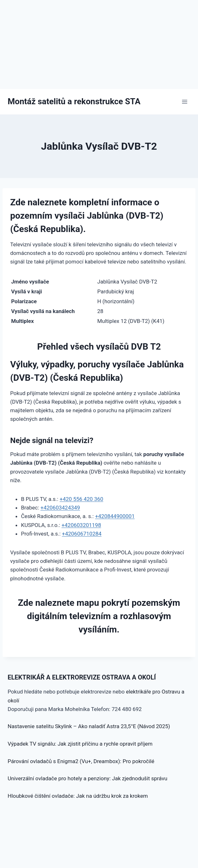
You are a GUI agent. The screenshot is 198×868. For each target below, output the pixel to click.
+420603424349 (60, 508)
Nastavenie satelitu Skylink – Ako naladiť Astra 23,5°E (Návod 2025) (89, 726)
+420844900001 (115, 516)
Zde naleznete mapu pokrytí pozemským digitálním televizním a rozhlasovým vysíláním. (99, 616)
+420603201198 (81, 525)
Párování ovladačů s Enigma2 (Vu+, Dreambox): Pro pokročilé (81, 761)
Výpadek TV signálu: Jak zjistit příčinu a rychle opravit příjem (80, 744)
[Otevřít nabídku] (184, 102)
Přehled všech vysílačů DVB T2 (99, 347)
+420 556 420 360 (81, 499)
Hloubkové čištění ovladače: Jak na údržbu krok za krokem (78, 796)
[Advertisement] (99, 44)
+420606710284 (82, 534)
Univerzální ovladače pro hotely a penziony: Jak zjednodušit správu (88, 778)
